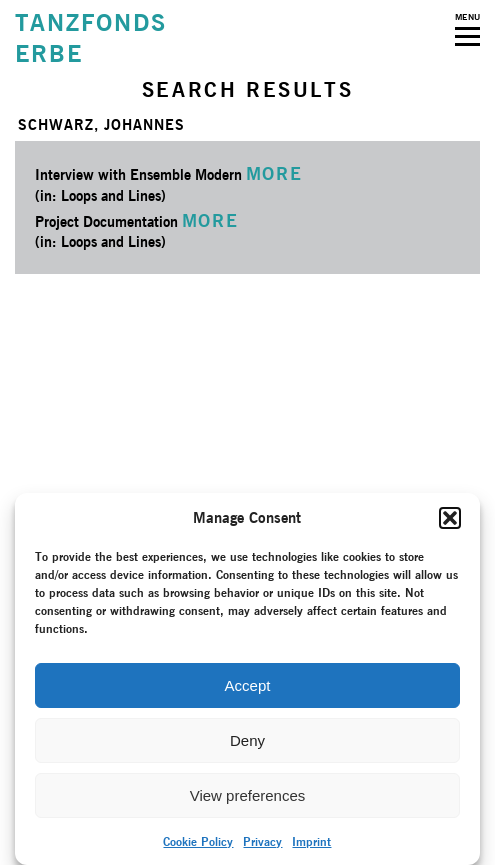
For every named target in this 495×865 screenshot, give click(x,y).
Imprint (311, 841)
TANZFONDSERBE (91, 38)
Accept (248, 685)
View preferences (248, 795)
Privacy (262, 841)
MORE (274, 173)
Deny (247, 740)
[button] (450, 518)
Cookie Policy (198, 841)
